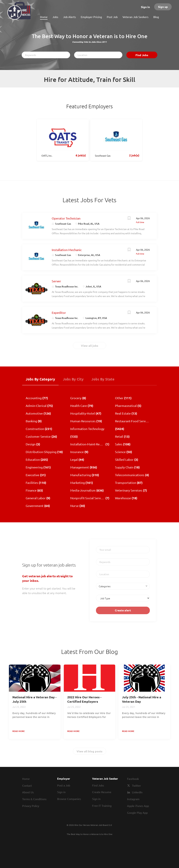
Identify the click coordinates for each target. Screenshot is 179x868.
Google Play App (137, 813)
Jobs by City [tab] (73, 379)
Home (26, 779)
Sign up (163, 7)
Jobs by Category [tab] (40, 379)
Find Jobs (142, 55)
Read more (19, 731)
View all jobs (90, 346)
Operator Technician (66, 218)
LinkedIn (137, 792)
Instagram (133, 799)
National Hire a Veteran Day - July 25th (34, 699)
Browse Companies (69, 799)
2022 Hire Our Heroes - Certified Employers (84, 699)
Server (56, 281)
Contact (27, 785)
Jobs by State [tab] (103, 379)
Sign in (145, 7)
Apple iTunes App (138, 806)
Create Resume (102, 792)
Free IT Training (102, 806)
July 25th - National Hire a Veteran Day (142, 699)
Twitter (136, 785)
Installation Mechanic (67, 250)
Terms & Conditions (34, 799)
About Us (28, 792)
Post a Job (64, 785)
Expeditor (59, 313)
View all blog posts (89, 751)
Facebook (133, 779)
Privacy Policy (31, 806)
